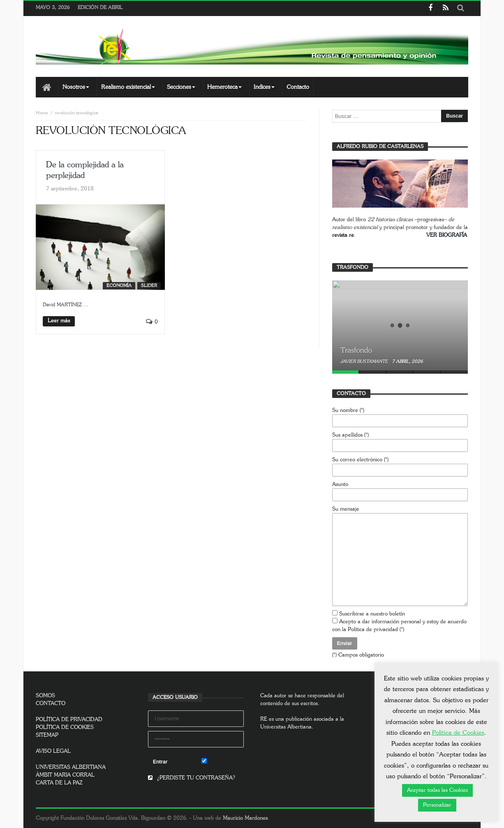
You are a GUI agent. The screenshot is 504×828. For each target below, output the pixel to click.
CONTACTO (51, 704)
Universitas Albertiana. (287, 727)
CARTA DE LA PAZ (59, 783)
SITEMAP (47, 735)
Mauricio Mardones (245, 818)
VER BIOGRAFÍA (447, 235)
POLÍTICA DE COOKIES (65, 727)
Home (42, 113)
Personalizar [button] (437, 805)
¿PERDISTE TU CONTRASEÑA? (192, 778)
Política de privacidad (373, 630)
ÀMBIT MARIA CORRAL (65, 775)
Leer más (59, 321)
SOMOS (45, 696)
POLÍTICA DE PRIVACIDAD (69, 720)
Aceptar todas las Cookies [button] (437, 790)
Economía (119, 286)
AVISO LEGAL (53, 751)
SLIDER (149, 286)
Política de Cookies (458, 733)
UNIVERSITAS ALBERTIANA (71, 767)
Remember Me (223, 761)
